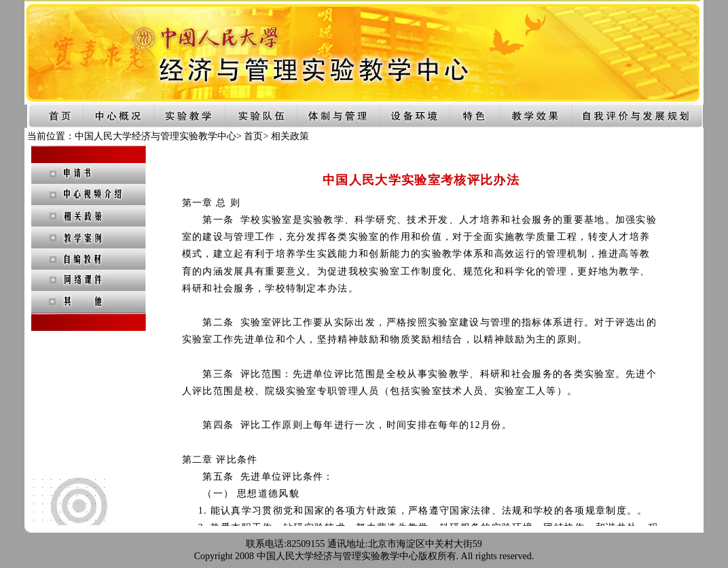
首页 (253, 136)
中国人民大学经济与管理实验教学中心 (156, 136)
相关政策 (290, 136)
